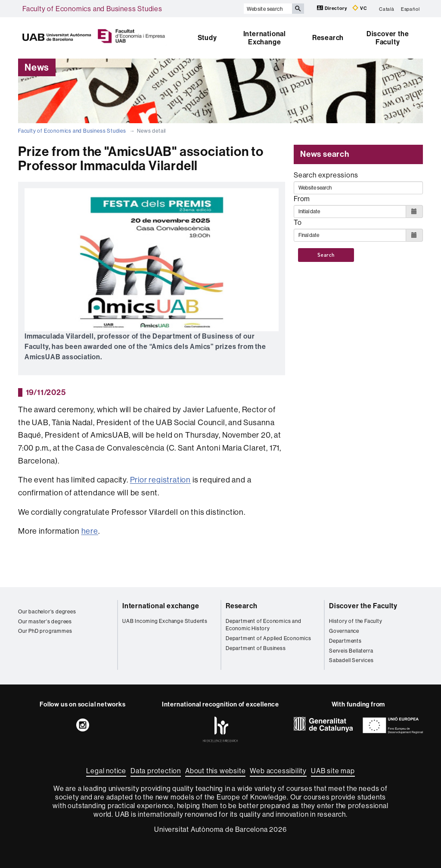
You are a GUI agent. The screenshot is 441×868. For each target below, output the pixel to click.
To (298, 222)
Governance (344, 631)
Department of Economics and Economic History (264, 625)
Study (207, 38)
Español (410, 9)
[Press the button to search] (298, 9)
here (90, 531)
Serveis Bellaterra (351, 651)
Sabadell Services (351, 660)
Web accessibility (278, 771)
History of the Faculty (356, 621)
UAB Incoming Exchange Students (165, 621)
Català (387, 9)
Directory (332, 8)
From (302, 199)
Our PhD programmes (45, 631)
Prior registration (160, 480)
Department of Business (256, 648)
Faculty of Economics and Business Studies (92, 9)
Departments (345, 641)
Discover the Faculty (388, 38)
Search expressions (326, 175)
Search (326, 255)
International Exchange (265, 38)
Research (328, 38)
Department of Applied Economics (269, 638)
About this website (215, 771)
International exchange (161, 606)
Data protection (156, 771)
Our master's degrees (45, 621)
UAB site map (333, 771)
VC (360, 8)
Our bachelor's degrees (47, 611)
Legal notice (106, 771)
